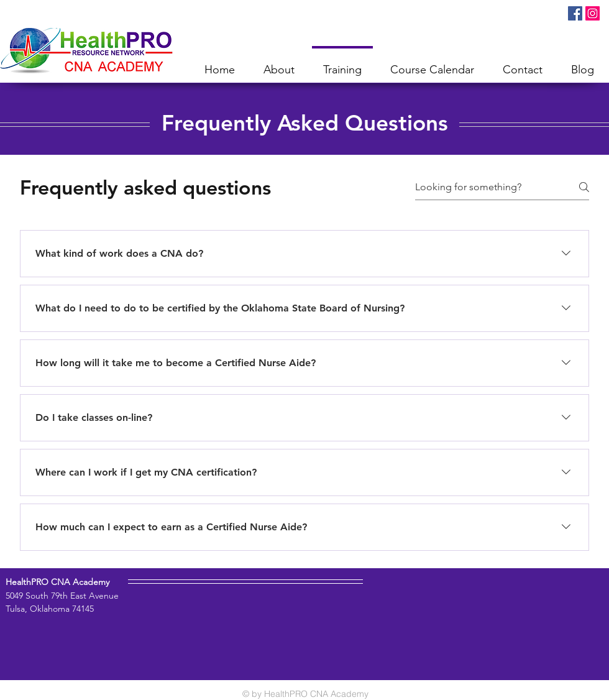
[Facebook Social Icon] (575, 13)
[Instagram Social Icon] (593, 13)
